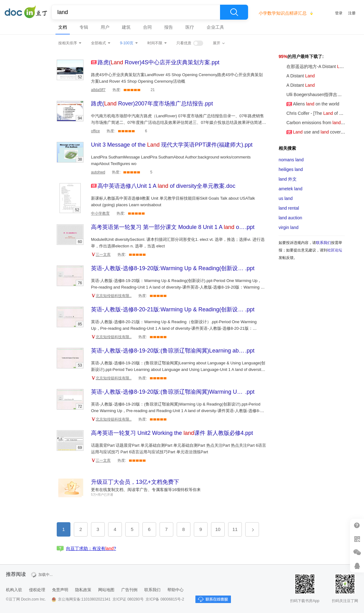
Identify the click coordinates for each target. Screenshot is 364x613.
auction (290, 218)
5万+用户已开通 (102, 495)
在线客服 (357, 566)
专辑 (84, 27)
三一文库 (103, 255)
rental (289, 208)
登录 (339, 13)
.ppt (158, 62)
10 (218, 529)
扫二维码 (357, 539)
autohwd (98, 172)
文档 (63, 27)
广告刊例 (129, 590)
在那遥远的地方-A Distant (313, 66)
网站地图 (106, 590)
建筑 (126, 27)
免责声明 (60, 590)
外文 (288, 179)
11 (235, 529)
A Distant (297, 76)
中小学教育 (100, 213)
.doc (166, 186)
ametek (290, 189)
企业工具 (215, 27)
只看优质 (184, 43)
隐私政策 (83, 590)
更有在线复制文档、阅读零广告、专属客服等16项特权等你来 (146, 490)
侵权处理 (37, 590)
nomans (291, 160)
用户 (105, 27)
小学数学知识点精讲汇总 (283, 13)
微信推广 (357, 552)
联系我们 (323, 243)
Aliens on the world (309, 104)
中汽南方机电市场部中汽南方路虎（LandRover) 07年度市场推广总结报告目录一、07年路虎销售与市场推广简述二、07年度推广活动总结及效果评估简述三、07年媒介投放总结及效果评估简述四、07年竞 (177, 122)
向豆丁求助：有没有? (91, 548)
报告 (169, 27)
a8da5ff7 (98, 90)
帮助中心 (175, 590)
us (286, 198)
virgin (289, 227)
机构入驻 (14, 590)
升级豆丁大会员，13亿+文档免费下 (135, 482)
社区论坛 (335, 250)
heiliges (291, 169)
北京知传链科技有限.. (114, 296)
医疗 (190, 27)
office (95, 131)
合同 (147, 27)
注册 (352, 13)
